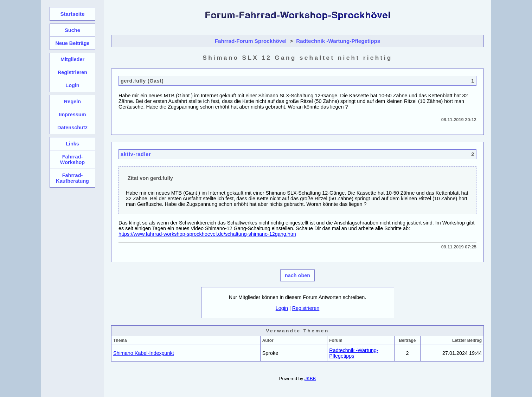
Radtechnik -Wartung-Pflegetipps (338, 41)
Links (72, 144)
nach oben (297, 275)
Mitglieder (72, 59)
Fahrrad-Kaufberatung (72, 178)
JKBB (310, 379)
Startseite (72, 14)
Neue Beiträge (72, 43)
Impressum (72, 115)
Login (282, 308)
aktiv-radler (136, 154)
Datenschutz (72, 128)
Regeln (72, 102)
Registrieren (306, 308)
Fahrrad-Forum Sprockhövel (251, 41)
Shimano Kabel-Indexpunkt (144, 353)
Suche (72, 30)
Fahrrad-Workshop (72, 160)
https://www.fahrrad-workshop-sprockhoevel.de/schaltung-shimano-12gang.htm (207, 234)
